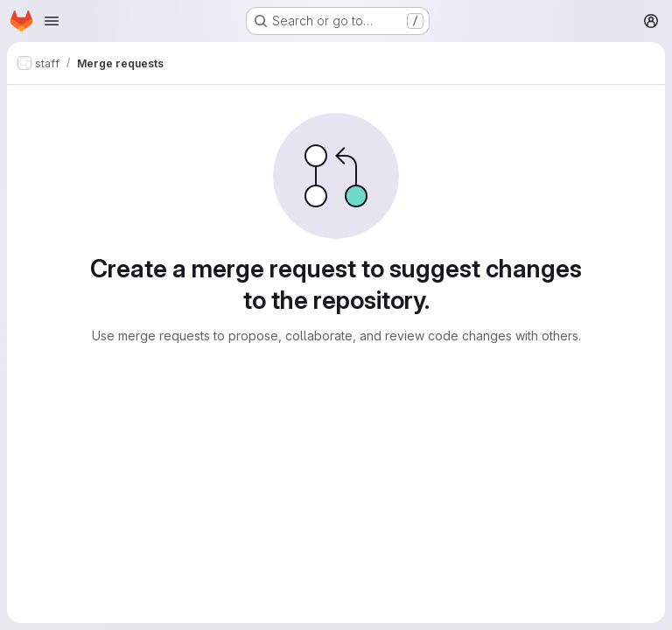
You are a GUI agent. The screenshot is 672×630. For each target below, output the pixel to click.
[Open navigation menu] (52, 21)
